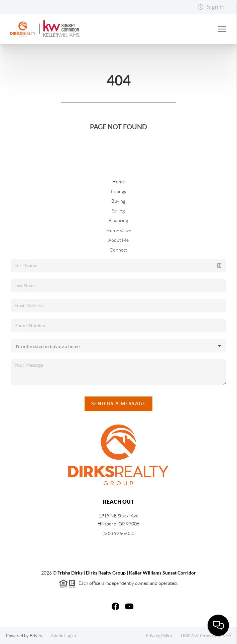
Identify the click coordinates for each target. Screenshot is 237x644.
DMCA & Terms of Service (206, 636)
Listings (118, 191)
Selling (118, 211)
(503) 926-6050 (118, 533)
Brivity (36, 636)
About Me (118, 240)
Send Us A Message (118, 404)
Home (118, 182)
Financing (118, 220)
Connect (118, 250)
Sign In (211, 7)
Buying (118, 201)
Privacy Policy (159, 636)
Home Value (118, 230)
